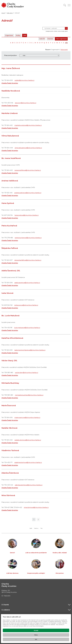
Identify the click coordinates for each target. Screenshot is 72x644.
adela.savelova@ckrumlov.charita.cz (27, 283)
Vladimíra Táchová (10, 450)
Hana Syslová (8, 203)
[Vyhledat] (65, 5)
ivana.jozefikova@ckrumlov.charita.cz (28, 170)
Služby (19, 35)
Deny (36, 635)
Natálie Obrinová (9, 428)
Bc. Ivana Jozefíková (11, 158)
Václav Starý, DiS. (9, 361)
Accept (36, 630)
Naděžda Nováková (11, 91)
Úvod (3, 13)
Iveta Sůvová (7, 293)
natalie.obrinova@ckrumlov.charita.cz (28, 440)
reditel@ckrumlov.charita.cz (24, 80)
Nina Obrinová (8, 495)
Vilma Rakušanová (10, 136)
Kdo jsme (10, 13)
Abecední (64, 50)
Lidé (27, 35)
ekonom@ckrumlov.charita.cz (26, 103)
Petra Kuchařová (9, 226)
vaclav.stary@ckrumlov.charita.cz (26, 373)
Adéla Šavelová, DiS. (11, 271)
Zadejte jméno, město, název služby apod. (57, 31)
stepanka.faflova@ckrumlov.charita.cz (28, 260)
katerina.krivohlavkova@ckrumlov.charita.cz (30, 350)
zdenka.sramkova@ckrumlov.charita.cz (29, 485)
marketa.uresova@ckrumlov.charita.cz (28, 125)
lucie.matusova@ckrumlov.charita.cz (27, 328)
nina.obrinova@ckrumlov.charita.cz (36, 507)
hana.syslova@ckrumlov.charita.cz (27, 215)
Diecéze (48, 39)
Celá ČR (39, 39)
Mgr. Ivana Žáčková (11, 68)
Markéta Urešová (10, 113)
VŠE (66, 43)
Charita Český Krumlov (10, 83)
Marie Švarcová (9, 405)
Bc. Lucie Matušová (10, 316)
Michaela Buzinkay (10, 383)
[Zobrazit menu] (69, 5)
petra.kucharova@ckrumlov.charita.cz (28, 238)
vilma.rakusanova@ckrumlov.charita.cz (28, 148)
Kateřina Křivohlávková (12, 338)
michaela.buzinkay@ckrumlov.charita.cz (29, 395)
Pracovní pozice (10, 55)
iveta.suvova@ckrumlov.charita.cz (26, 305)
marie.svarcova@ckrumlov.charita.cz (27, 417)
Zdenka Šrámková (10, 473)
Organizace (10, 35)
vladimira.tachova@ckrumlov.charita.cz (28, 462)
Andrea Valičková (10, 181)
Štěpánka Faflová (10, 248)
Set (36, 639)
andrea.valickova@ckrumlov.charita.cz (28, 193)
